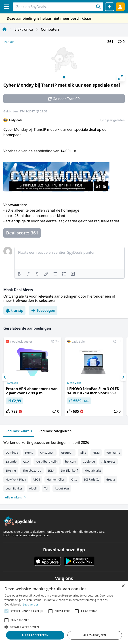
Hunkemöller (56, 479)
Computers (50, 29)
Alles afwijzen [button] (95, 635)
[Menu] (6, 7)
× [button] (123, 586)
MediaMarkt (74, 383)
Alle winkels (16, 497)
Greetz (110, 479)
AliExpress (109, 462)
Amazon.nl (47, 453)
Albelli (33, 488)
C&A (26, 462)
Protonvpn (12, 383)
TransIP (8, 42)
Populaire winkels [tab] (19, 431)
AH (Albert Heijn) (47, 462)
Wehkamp (113, 453)
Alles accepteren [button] (35, 635)
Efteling (11, 470)
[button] (64, 627)
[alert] (64, 613)
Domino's (12, 453)
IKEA (51, 470)
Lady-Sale (16, 120)
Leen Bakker (14, 488)
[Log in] (120, 7)
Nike (83, 453)
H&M (96, 453)
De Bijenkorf (69, 470)
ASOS (37, 479)
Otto (74, 479)
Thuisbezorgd (32, 470)
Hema (29, 453)
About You (62, 488)
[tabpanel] (64, 469)
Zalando (11, 462)
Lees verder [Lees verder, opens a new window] (31, 604)
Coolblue (89, 462)
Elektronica (24, 29)
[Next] (123, 377)
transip (14, 310)
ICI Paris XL (92, 479)
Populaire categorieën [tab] (55, 431)
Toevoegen (43, 310)
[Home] (4, 29)
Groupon (67, 453)
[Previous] (5, 377)
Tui (46, 488)
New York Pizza (16, 479)
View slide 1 (64, 77)
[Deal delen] (110, 7)
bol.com (71, 462)
